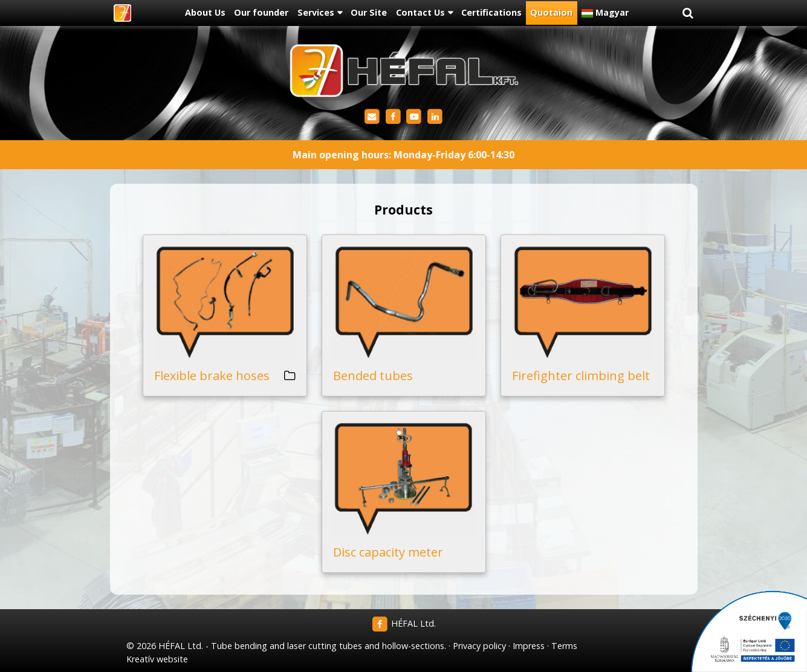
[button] (688, 13)
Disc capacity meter (388, 552)
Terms (564, 646)
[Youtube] (414, 117)
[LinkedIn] (435, 117)
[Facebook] (393, 117)
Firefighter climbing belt (581, 376)
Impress (529, 646)
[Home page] (122, 13)
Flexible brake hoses (212, 376)
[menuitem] (205, 13)
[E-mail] (372, 117)
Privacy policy (479, 646)
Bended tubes (373, 376)
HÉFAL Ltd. (404, 623)
